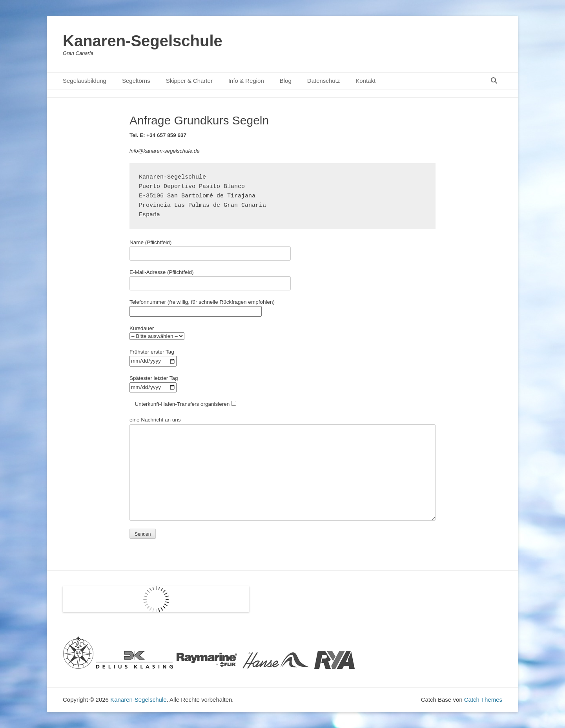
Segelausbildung (85, 81)
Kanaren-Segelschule (143, 41)
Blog (286, 81)
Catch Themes (483, 700)
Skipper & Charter (189, 81)
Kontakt (365, 81)
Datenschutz (324, 81)
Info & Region (246, 81)
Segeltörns (136, 81)
